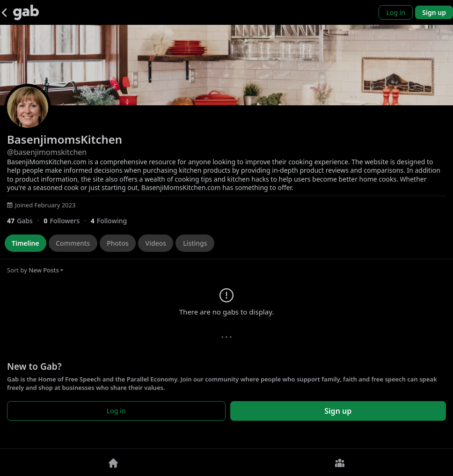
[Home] (113, 462)
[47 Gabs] (25, 221)
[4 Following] (112, 221)
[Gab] (26, 12)
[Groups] (340, 462)
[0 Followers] (67, 221)
